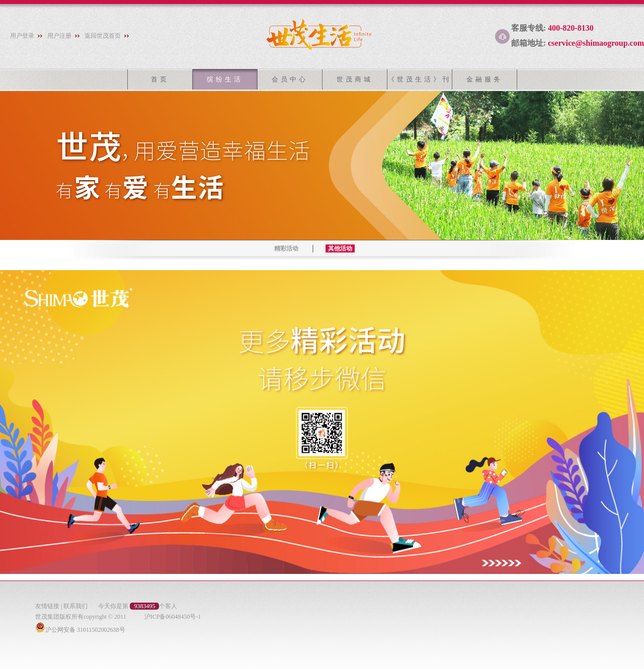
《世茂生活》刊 (420, 79)
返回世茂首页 (103, 36)
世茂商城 (355, 79)
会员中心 (290, 79)
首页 (160, 79)
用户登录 (22, 36)
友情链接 (47, 606)
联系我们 (75, 606)
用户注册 (59, 36)
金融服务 (485, 79)
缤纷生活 (225, 79)
